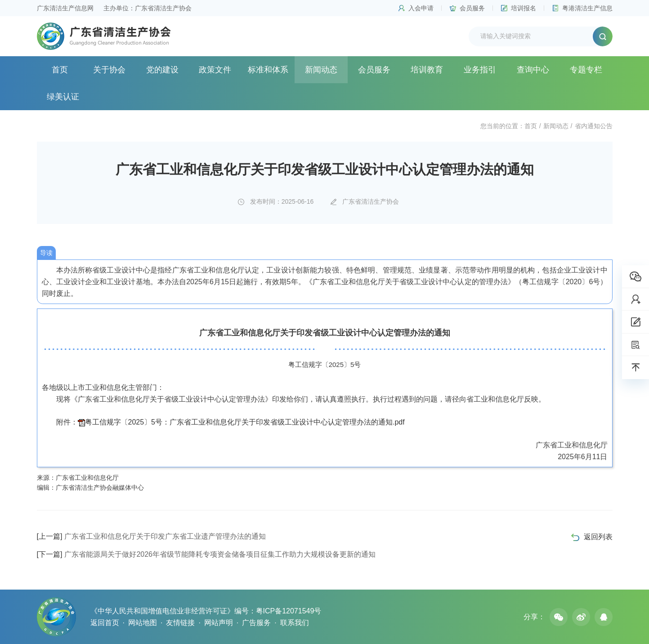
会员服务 (472, 8)
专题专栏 (586, 70)
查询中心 (533, 70)
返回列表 (598, 537)
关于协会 (109, 70)
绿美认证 (63, 97)
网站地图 (143, 623)
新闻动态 (321, 70)
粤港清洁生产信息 (587, 8)
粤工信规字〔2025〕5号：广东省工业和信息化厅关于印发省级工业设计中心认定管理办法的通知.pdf (245, 422)
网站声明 (219, 623)
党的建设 (162, 70)
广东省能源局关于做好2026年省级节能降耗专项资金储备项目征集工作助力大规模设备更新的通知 (206, 554)
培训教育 (427, 70)
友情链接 (180, 623)
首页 (60, 70)
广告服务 (256, 623)
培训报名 (524, 8)
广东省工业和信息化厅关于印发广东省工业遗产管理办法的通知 (152, 536)
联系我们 (295, 623)
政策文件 (215, 70)
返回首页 (105, 623)
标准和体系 (268, 70)
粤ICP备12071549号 (289, 611)
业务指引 (480, 70)
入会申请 (421, 8)
